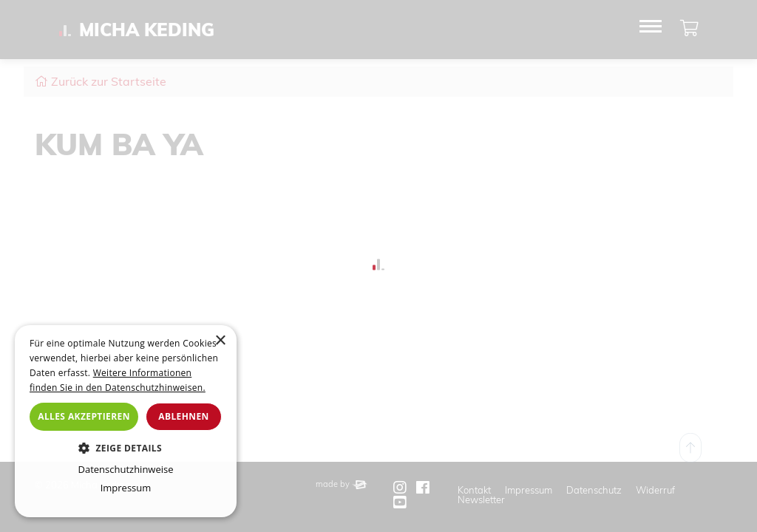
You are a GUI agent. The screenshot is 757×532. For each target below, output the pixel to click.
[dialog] (126, 421)
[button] (126, 448)
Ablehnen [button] (183, 416)
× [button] (220, 341)
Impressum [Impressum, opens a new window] (126, 488)
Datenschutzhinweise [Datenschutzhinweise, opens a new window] (125, 469)
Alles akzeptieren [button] (84, 416)
